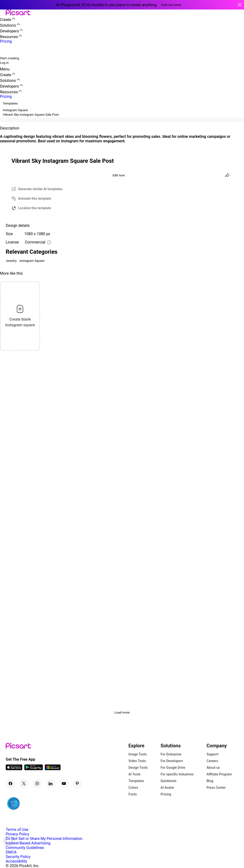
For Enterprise (171, 754)
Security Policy (18, 857)
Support (213, 754)
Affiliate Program (219, 774)
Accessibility (16, 861)
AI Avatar (167, 788)
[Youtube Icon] (64, 784)
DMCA (11, 852)
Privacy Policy (18, 834)
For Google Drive (173, 768)
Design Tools (138, 768)
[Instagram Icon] (37, 784)
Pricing (166, 794)
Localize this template (35, 208)
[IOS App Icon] (14, 769)
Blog (210, 781)
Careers (212, 761)
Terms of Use (17, 830)
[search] (7, 50)
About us (213, 768)
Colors (133, 788)
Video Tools (137, 761)
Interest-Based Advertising (28, 843)
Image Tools (138, 754)
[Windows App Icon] (53, 769)
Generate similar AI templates (40, 189)
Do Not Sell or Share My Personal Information (44, 839)
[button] (3, 13)
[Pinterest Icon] (77, 784)
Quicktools (169, 781)
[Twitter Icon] (24, 784)
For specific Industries (177, 774)
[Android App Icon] (34, 769)
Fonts (133, 794)
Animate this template (35, 198)
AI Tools (135, 774)
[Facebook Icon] (10, 784)
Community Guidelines (25, 848)
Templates (136, 781)
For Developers (172, 761)
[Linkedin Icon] (51, 784)
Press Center (216, 788)
